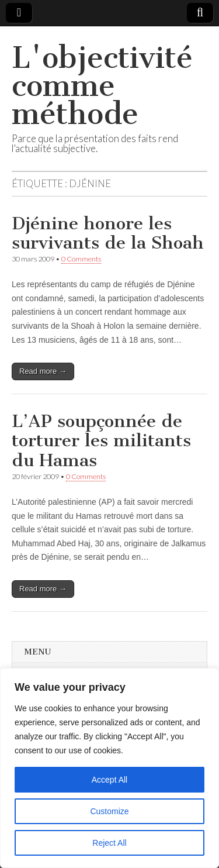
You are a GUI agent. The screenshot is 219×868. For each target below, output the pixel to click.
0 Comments (81, 259)
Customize (109, 811)
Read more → (43, 371)
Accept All (109, 780)
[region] (109, 768)
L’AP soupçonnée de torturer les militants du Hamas (101, 441)
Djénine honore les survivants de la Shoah (108, 233)
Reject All (109, 843)
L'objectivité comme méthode (102, 86)
